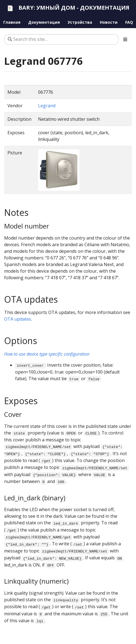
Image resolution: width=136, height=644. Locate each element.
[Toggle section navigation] (125, 39)
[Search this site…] (61, 39)
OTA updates (18, 319)
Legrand (47, 106)
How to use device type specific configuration (47, 354)
